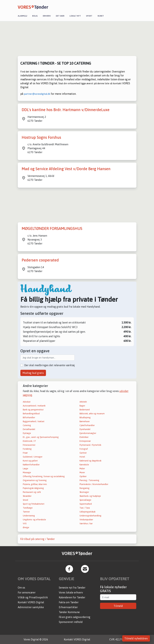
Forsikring (27, 449)
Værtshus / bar (86, 523)
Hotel (82, 457)
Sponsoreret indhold (71, 622)
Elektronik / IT (29, 441)
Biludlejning (85, 417)
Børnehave (85, 421)
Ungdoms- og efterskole (34, 520)
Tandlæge (28, 508)
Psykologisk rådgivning (33, 488)
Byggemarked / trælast (34, 421)
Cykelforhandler (87, 425)
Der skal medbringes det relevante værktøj (50, 365)
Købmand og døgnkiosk (90, 461)
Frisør (25, 453)
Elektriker (84, 437)
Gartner (83, 453)
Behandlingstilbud (31, 414)
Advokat (27, 402)
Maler (82, 469)
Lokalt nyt (75, 16)
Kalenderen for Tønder (72, 597)
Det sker (60, 16)
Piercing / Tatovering (89, 480)
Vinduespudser (86, 520)
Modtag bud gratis (33, 373)
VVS (25, 523)
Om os (21, 588)
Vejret (101, 16)
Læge (26, 469)
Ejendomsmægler (88, 433)
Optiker (83, 476)
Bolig (35, 16)
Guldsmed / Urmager (33, 457)
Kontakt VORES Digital (31, 602)
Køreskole (84, 465)
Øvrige (26, 527)
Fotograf (84, 449)
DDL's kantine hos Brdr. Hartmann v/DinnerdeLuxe (66, 110)
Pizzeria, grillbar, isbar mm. (35, 484)
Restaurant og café (32, 492)
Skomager (84, 492)
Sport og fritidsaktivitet (34, 504)
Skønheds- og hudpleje (90, 496)
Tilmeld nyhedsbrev (136, 638)
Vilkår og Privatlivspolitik (33, 597)
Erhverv (47, 16)
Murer (82, 472)
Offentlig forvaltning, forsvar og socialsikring (44, 476)
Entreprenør (85, 441)
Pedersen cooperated (40, 260)
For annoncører (27, 592)
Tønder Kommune (69, 612)
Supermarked (86, 504)
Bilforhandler (29, 417)
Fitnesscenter (29, 445)
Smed (25, 500)
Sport (89, 16)
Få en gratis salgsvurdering (75, 617)
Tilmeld (118, 606)
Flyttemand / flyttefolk (90, 445)
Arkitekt (83, 402)
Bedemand (85, 410)
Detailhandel (29, 429)
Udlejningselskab (88, 512)
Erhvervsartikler (68, 607)
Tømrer (26, 512)
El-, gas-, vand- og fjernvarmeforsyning (41, 437)
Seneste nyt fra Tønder (72, 588)
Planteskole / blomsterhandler (94, 484)
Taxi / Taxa (85, 508)
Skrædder (27, 496)
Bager (82, 406)
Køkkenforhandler (31, 465)
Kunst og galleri (30, 461)
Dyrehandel (85, 429)
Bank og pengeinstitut (33, 410)
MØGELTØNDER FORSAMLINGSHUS (52, 228)
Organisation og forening (35, 480)
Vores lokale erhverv (71, 592)
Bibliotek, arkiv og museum (92, 414)
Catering (27, 425)
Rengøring (84, 488)
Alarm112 (22, 16)
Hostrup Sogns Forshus (41, 137)
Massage (27, 472)
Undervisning (29, 516)
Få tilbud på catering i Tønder (37, 539)
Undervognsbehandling (90, 516)
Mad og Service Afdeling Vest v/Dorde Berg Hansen (66, 169)
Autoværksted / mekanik (34, 406)
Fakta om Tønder (69, 602)
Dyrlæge (27, 433)
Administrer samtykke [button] (31, 607)
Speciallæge (85, 500)
